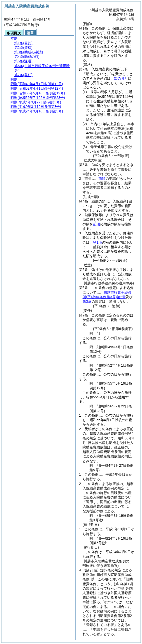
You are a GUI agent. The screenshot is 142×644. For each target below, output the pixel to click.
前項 (102, 179)
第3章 (87, 301)
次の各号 (121, 78)
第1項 (97, 242)
